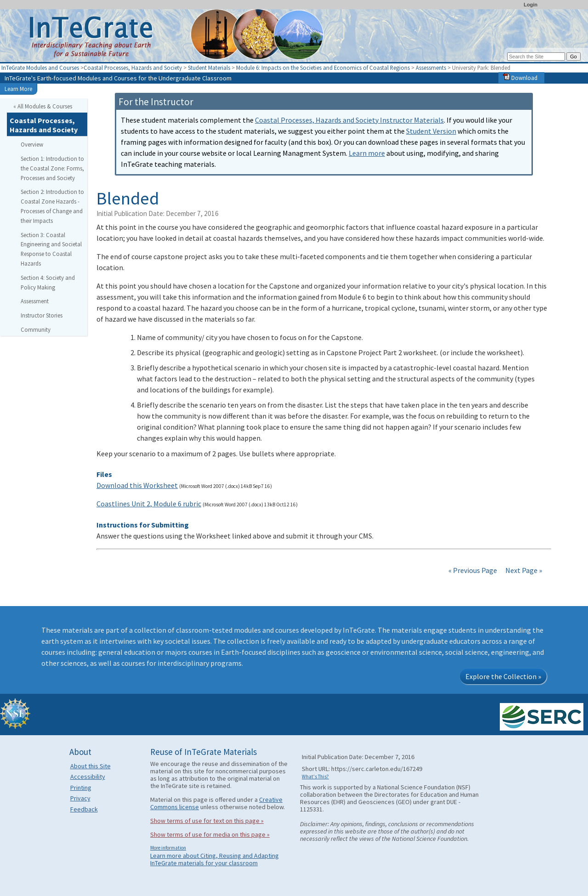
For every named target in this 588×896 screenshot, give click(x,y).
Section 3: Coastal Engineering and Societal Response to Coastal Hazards (51, 249)
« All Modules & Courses (43, 106)
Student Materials (209, 68)
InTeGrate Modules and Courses (40, 68)
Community (36, 329)
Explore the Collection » (503, 676)
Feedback (84, 809)
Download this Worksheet (137, 485)
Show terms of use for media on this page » (210, 834)
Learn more (367, 153)
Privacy (80, 798)
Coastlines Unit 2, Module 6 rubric (149, 504)
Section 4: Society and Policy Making (48, 282)
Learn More (18, 89)
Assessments (431, 68)
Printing (81, 788)
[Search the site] (536, 57)
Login (531, 5)
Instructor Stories (42, 315)
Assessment (35, 301)
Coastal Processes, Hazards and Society (133, 68)
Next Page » (523, 570)
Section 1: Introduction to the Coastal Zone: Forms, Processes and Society (52, 168)
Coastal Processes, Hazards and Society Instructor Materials (349, 120)
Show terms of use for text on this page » (207, 821)
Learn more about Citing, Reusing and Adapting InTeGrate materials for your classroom (215, 859)
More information (168, 848)
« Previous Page (473, 570)
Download (520, 78)
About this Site (90, 766)
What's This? (315, 777)
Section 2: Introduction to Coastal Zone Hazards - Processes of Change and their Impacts (52, 206)
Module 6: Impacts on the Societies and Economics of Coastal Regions (323, 68)
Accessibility (88, 777)
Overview (32, 144)
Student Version (431, 131)
